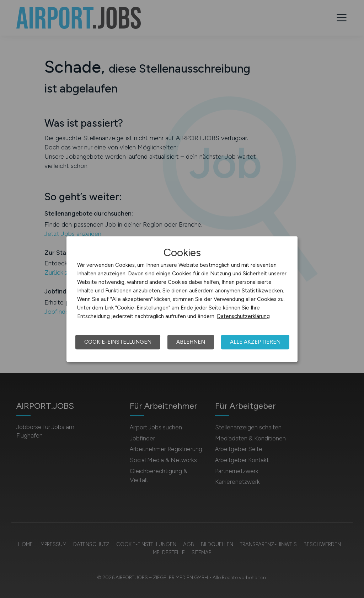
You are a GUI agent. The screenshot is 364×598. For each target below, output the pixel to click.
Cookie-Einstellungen (118, 342)
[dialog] (182, 299)
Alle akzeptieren (255, 342)
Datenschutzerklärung (243, 316)
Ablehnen (191, 342)
